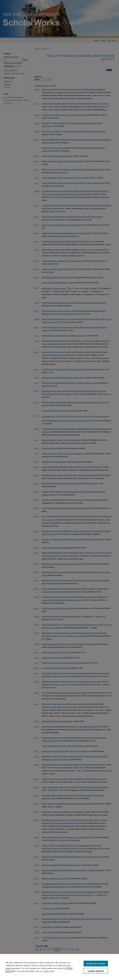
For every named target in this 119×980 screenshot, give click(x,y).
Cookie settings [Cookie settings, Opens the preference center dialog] (96, 971)
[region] (59, 967)
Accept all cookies (96, 964)
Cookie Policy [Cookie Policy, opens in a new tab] (49, 971)
